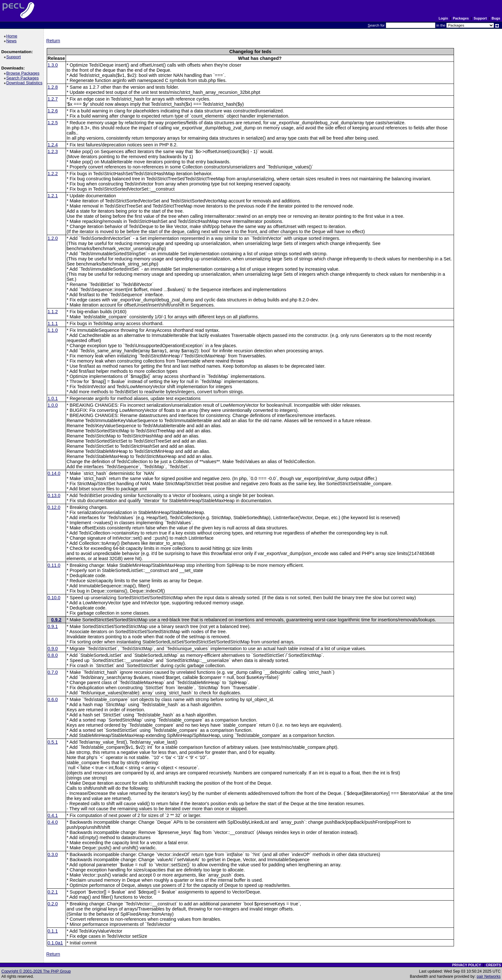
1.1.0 (53, 330)
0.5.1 (53, 742)
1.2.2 (53, 174)
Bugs (496, 18)
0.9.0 (53, 649)
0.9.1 (53, 626)
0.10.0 (54, 598)
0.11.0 (54, 565)
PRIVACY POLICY (466, 965)
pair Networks (489, 976)
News (12, 41)
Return (53, 41)
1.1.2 (53, 312)
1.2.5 (53, 123)
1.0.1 (53, 398)
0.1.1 (53, 931)
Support (480, 18)
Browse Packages (24, 73)
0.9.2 (56, 620)
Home (13, 36)
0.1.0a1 (55, 943)
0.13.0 (54, 495)
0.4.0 (53, 822)
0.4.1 (53, 815)
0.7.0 (53, 672)
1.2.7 (53, 99)
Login (443, 18)
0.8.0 (53, 655)
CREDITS (493, 965)
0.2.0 (53, 904)
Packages (461, 18)
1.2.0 (53, 238)
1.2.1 (53, 196)
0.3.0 (53, 854)
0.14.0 (54, 473)
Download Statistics (25, 83)
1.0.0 (53, 405)
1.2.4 (53, 145)
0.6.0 (53, 699)
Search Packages (23, 78)
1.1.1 (53, 323)
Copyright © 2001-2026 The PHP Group (36, 971)
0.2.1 (53, 892)
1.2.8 (53, 87)
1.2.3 (53, 151)
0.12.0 (54, 507)
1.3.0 (53, 65)
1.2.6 (53, 111)
